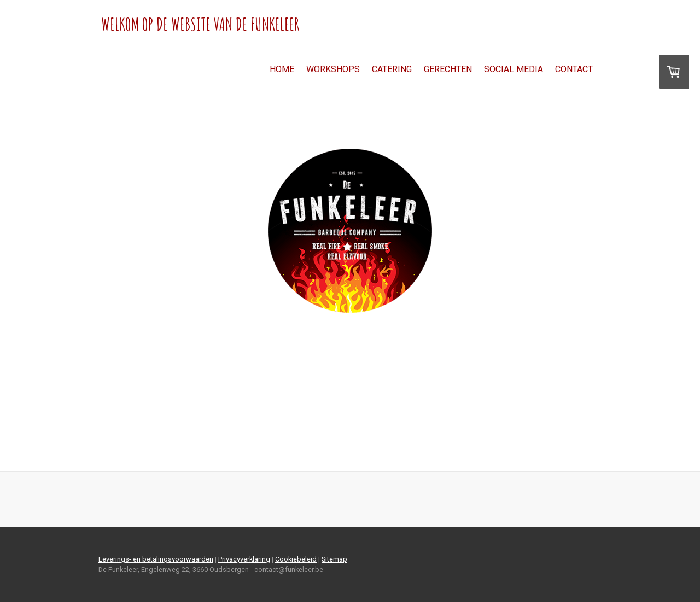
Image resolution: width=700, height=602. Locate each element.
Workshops (333, 69)
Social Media (514, 69)
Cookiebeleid (296, 559)
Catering (392, 69)
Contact (574, 69)
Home (282, 69)
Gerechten (448, 69)
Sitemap (334, 559)
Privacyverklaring (244, 559)
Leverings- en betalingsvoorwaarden (156, 559)
